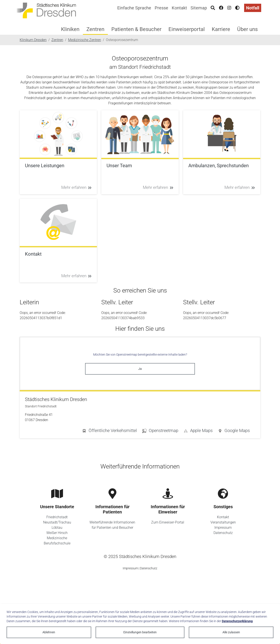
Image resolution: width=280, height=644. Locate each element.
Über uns (247, 29)
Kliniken (70, 29)
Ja (140, 369)
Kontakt (179, 8)
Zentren (95, 29)
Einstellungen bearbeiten (140, 632)
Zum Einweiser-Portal (168, 522)
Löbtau (57, 528)
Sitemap (199, 8)
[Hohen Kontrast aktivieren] (237, 8)
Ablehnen (49, 632)
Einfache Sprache (134, 8)
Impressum (223, 528)
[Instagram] (229, 8)
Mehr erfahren (77, 187)
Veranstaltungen (223, 522)
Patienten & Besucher (136, 29)
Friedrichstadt (57, 517)
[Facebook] (221, 8)
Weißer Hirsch (57, 533)
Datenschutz (223, 533)
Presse (161, 8)
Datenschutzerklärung (237, 621)
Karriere (221, 29)
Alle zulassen (231, 632)
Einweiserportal (187, 29)
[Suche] (213, 8)
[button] (234, 431)
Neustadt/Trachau (57, 522)
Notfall (253, 8)
